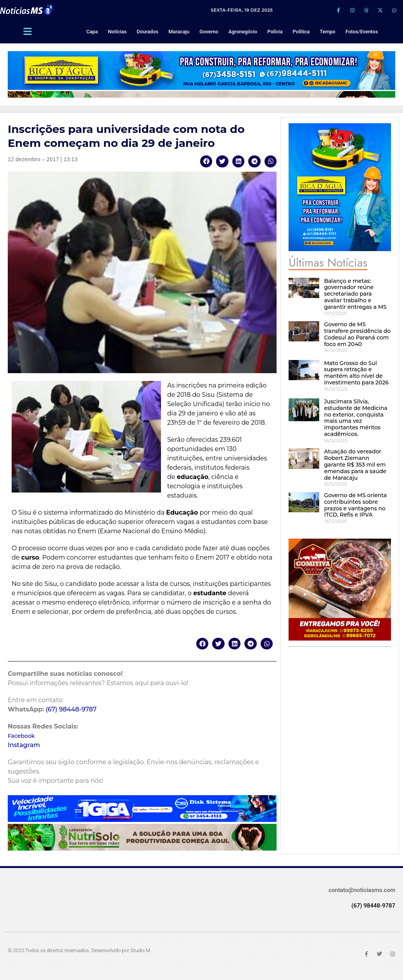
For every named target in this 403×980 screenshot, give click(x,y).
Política (301, 32)
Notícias (117, 32)
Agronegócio (243, 32)
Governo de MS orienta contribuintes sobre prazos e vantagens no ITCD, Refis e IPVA (355, 505)
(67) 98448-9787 (71, 709)
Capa (92, 32)
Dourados (147, 32)
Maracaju (179, 32)
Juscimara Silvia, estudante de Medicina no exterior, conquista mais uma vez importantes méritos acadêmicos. (355, 418)
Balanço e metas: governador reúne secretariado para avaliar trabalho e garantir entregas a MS (355, 294)
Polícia (275, 32)
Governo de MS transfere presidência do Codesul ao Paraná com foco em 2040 (357, 334)
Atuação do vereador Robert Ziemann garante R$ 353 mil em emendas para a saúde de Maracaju (355, 464)
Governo (209, 32)
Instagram (24, 745)
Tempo (327, 32)
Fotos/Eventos (362, 32)
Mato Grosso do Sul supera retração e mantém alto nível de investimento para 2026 (356, 373)
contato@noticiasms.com (362, 890)
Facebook (21, 736)
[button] (206, 161)
